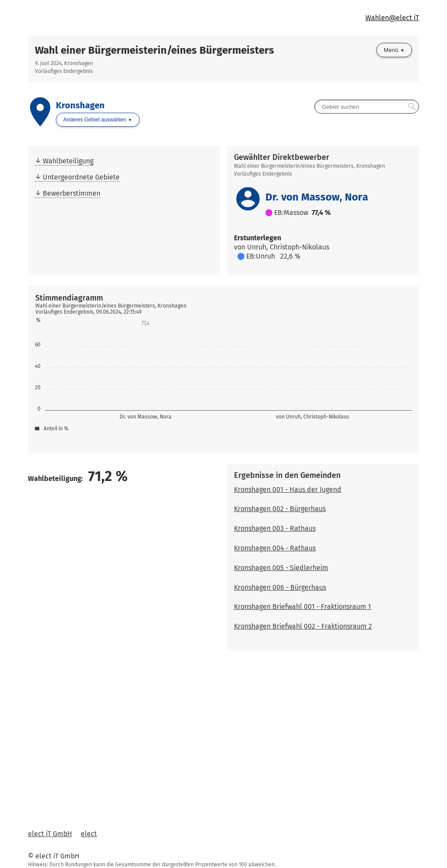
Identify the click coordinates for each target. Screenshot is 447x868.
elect (89, 834)
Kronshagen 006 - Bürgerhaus (280, 587)
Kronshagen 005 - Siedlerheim (281, 568)
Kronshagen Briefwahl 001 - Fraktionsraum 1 (303, 607)
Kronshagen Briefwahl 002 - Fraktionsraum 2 (303, 626)
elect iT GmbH (50, 834)
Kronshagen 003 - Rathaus (275, 528)
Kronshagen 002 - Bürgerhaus (280, 509)
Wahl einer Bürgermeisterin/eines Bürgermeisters (155, 50)
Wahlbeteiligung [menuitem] (68, 161)
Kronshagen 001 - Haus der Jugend (288, 489)
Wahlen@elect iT (392, 18)
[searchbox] (367, 107)
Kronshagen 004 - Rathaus (275, 548)
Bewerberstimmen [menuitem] (72, 193)
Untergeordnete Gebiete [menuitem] (81, 177)
